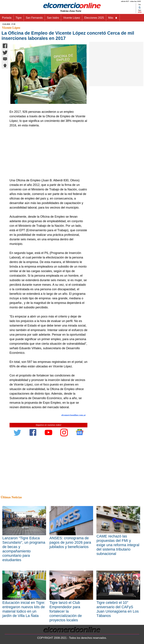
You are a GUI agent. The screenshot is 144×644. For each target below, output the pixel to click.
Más (113, 18)
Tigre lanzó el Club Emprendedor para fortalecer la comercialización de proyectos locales (66, 611)
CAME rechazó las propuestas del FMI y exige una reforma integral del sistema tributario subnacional (118, 545)
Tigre (19, 18)
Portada (7, 18)
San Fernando (34, 18)
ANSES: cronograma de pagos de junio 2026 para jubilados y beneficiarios (70, 542)
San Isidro (53, 18)
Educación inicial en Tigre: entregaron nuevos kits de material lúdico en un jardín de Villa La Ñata (24, 609)
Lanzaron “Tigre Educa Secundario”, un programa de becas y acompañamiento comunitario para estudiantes (24, 549)
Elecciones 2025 (94, 18)
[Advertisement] (47, 153)
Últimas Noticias (11, 497)
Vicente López (72, 18)
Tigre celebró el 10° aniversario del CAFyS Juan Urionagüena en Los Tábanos (118, 609)
